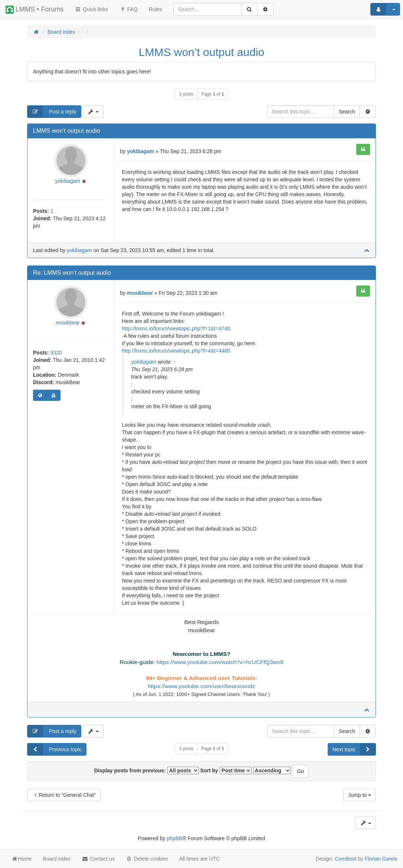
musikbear (68, 323)
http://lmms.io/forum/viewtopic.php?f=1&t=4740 (176, 329)
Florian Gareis (381, 859)
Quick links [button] (91, 9)
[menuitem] (155, 9)
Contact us (98, 859)
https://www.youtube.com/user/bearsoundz (201, 686)
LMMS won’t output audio (202, 52)
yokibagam (68, 181)
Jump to (360, 795)
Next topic (354, 749)
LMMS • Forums (35, 10)
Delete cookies (147, 859)
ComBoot (345, 859)
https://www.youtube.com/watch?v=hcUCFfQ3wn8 (220, 662)
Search (347, 112)
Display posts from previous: (147, 770)
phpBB (174, 838)
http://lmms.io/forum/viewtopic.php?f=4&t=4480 (176, 351)
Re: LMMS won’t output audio (72, 273)
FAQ (128, 9)
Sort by (226, 770)
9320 (56, 353)
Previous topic (55, 749)
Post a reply (52, 112)
